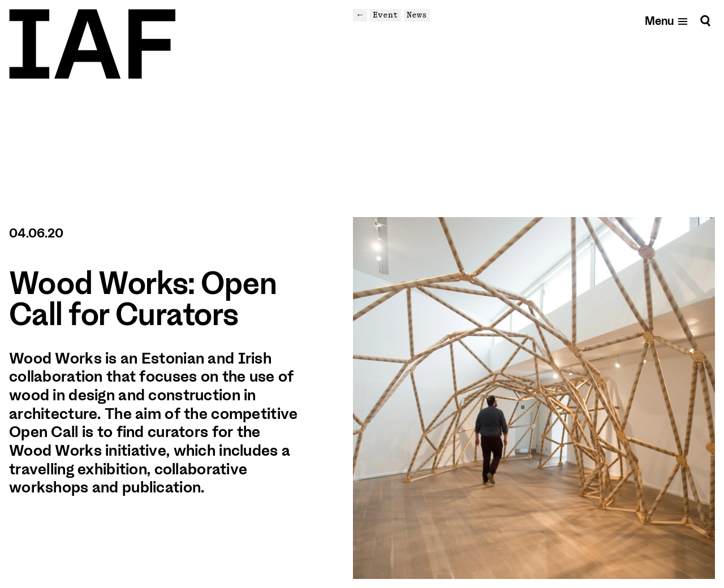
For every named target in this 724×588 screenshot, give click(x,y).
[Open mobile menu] (667, 21)
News (417, 15)
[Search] (705, 21)
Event (385, 15)
